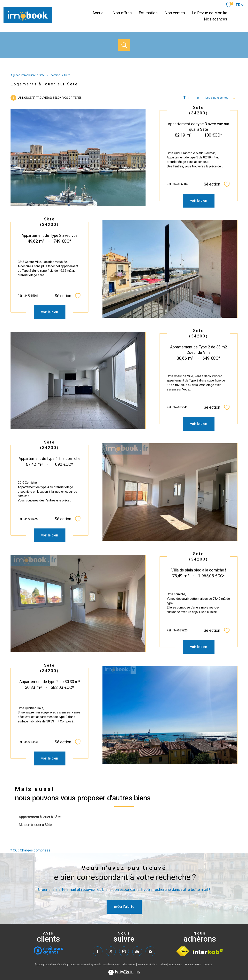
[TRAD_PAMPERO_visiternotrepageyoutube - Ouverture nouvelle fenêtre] (137, 951)
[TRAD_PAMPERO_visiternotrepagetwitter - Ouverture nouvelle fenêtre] (111, 951)
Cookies (208, 965)
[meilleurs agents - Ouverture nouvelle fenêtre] (48, 951)
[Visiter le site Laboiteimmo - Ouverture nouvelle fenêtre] (124, 973)
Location (55, 75)
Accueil (99, 13)
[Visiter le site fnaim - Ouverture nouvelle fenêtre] (183, 951)
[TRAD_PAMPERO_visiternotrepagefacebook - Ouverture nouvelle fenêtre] (98, 951)
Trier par (191, 98)
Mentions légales (147, 965)
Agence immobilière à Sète (28, 75)
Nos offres (122, 13)
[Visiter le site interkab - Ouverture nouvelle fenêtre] (208, 951)
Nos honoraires (112, 965)
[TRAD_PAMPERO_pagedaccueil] (28, 22)
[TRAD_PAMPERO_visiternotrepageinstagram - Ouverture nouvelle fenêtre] (124, 951)
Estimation (148, 13)
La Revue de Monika (210, 13)
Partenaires (176, 965)
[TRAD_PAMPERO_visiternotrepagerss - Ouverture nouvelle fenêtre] (150, 951)
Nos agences (216, 19)
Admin (163, 965)
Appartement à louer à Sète (40, 817)
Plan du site (129, 965)
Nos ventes (175, 13)
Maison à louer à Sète (35, 825)
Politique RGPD (193, 965)
